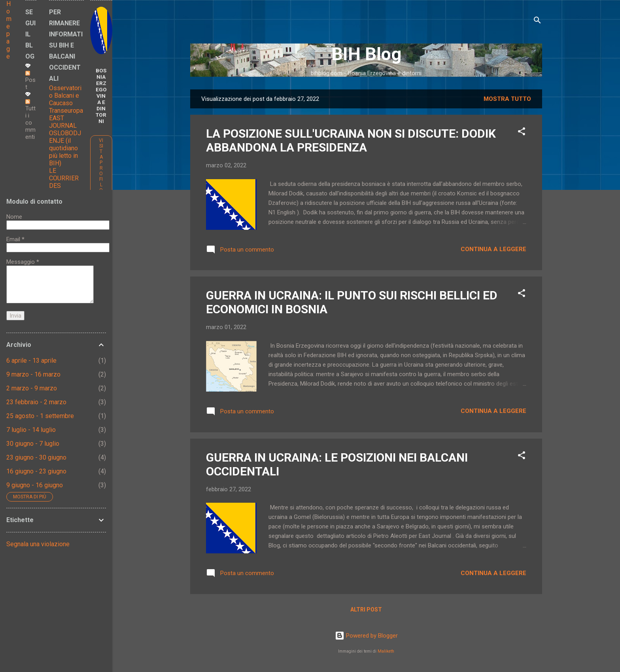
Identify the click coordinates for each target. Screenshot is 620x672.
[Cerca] (537, 22)
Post (30, 81)
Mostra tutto (507, 99)
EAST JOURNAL (63, 122)
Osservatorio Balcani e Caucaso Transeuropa (66, 99)
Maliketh (386, 651)
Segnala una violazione (38, 544)
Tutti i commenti (30, 120)
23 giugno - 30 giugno (36, 457)
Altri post (366, 610)
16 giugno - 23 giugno (36, 471)
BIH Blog (366, 54)
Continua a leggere (493, 249)
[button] (522, 133)
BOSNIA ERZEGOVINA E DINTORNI (101, 96)
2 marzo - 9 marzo (32, 388)
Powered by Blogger (366, 636)
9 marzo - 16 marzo (33, 374)
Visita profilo (101, 165)
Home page (9, 30)
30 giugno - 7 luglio (33, 444)
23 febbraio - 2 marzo (36, 402)
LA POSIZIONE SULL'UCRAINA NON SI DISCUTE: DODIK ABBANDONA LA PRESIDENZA (351, 140)
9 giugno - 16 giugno (35, 485)
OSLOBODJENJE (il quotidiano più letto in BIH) (65, 148)
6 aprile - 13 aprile (31, 361)
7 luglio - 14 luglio (31, 430)
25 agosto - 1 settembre (40, 416)
